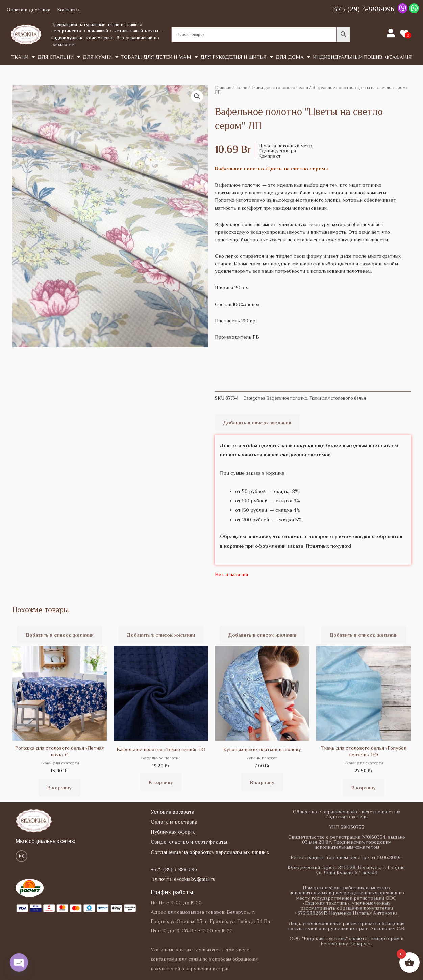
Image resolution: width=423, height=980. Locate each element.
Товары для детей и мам (159, 57)
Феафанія (399, 57)
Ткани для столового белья (280, 87)
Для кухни (101, 57)
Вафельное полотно (287, 398)
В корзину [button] (59, 787)
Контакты (68, 10)
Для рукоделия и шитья (237, 57)
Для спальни (59, 57)
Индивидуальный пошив (348, 57)
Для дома (293, 57)
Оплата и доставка (29, 10)
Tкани (23, 57)
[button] (197, 96)
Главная (223, 87)
